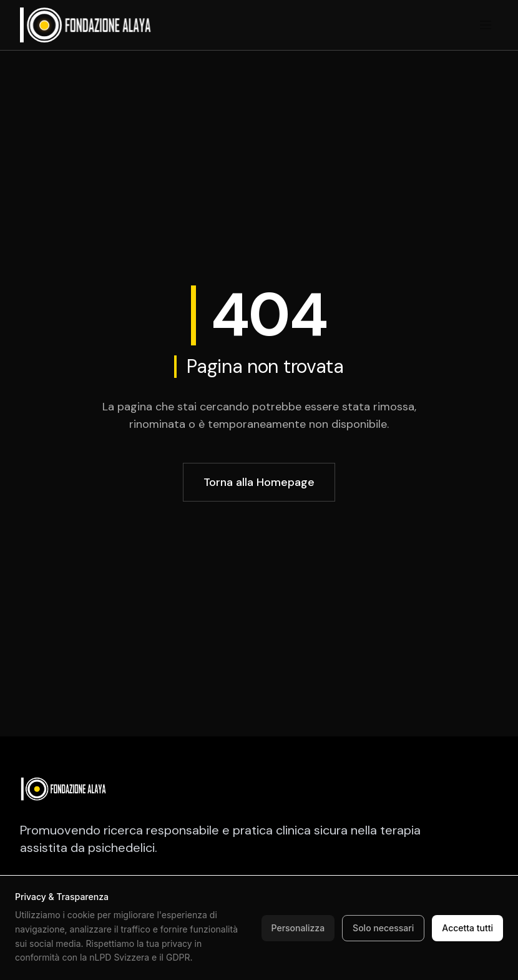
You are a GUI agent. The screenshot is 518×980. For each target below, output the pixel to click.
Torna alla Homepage (259, 482)
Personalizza (298, 928)
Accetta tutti (467, 928)
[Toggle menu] (486, 25)
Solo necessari (383, 928)
